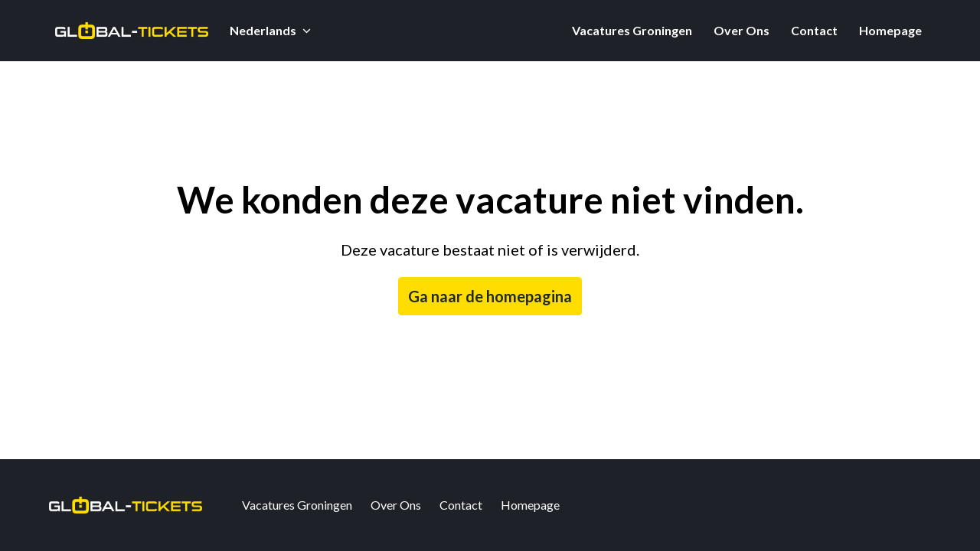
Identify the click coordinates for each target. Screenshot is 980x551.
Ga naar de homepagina (490, 296)
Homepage (890, 30)
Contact (814, 30)
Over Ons (742, 30)
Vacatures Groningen (632, 30)
